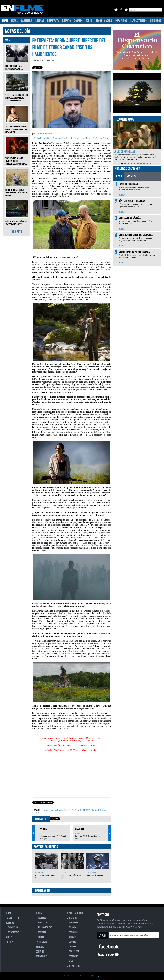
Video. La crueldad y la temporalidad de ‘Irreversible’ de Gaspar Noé (17, 159)
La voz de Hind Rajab (124, 152)
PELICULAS (42, 918)
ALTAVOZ (72, 937)
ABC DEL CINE (74, 951)
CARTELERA (26, 21)
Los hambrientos (57, 810)
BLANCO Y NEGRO (138, 21)
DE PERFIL (73, 947)
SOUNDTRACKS (14, 932)
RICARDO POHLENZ (45, 928)
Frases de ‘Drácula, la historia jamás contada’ (17, 65)
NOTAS (14, 21)
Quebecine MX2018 (82, 810)
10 (151, 163)
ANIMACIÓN (73, 923)
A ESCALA (73, 928)
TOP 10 (89, 21)
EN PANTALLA (13, 928)
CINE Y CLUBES (74, 966)
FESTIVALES (91, 873)
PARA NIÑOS (121, 21)
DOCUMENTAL (74, 932)
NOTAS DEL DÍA (18, 31)
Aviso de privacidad (99, 976)
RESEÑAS (40, 21)
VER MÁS (17, 232)
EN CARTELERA (13, 918)
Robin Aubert (44, 810)
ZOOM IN (78, 21)
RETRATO (67, 21)
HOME (5, 21)
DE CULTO (73, 942)
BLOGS (99, 21)
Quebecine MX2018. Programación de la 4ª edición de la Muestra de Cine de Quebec (72, 138)
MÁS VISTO (131, 176)
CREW (71, 961)
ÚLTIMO (119, 176)
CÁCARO (108, 21)
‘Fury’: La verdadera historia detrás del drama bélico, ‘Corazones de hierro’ (17, 95)
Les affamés (69, 810)
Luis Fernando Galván (46, 133)
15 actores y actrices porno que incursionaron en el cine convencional (17, 127)
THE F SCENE (43, 923)
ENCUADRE (42, 932)
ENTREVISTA (53, 21)
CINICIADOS (156, 21)
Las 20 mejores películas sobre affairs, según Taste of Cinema (17, 190)
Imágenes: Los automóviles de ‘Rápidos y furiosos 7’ (17, 221)
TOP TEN (9, 942)
